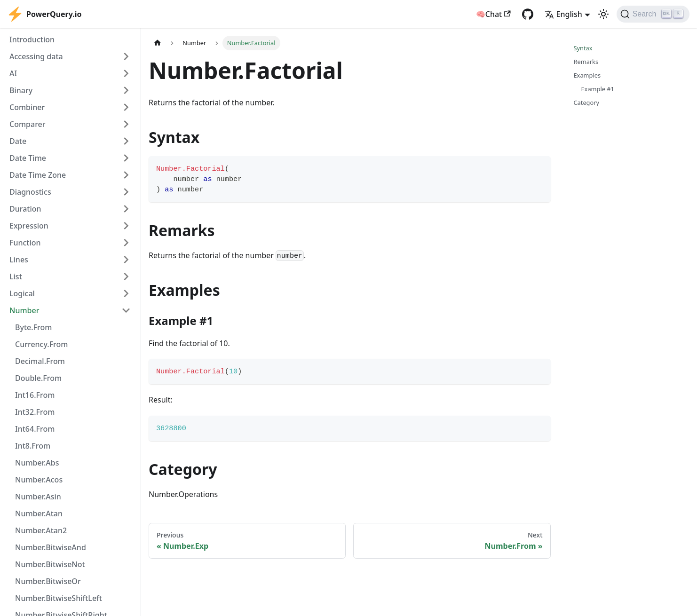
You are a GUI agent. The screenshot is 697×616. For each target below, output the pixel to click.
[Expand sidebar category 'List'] (126, 276)
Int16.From (35, 395)
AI (13, 73)
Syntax (583, 48)
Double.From (38, 378)
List (16, 276)
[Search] (653, 14)
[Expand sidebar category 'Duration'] (126, 209)
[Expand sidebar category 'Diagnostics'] (126, 192)
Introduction (32, 39)
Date (18, 141)
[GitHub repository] (528, 14)
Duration (25, 209)
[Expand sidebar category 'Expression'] (126, 226)
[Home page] (158, 43)
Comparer (28, 124)
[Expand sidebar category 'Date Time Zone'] (126, 175)
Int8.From (33, 446)
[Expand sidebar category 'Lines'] (126, 260)
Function (25, 243)
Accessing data (36, 56)
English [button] (563, 14)
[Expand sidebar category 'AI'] (126, 73)
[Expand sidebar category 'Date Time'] (126, 158)
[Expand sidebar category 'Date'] (126, 141)
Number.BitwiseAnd (51, 547)
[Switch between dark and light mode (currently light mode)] (603, 14)
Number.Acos (39, 480)
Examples (587, 75)
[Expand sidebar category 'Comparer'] (126, 124)
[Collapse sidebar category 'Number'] (126, 310)
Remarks (586, 62)
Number (24, 310)
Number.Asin (38, 497)
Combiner (27, 107)
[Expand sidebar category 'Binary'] (126, 90)
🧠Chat (493, 14)
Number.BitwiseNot (50, 564)
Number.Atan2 (41, 530)
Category (587, 103)
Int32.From (35, 412)
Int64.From (35, 429)
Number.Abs (37, 463)
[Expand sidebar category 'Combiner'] (126, 107)
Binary (21, 90)
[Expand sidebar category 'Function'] (126, 243)
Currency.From (41, 344)
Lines (19, 260)
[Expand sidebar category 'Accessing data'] (126, 56)
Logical (22, 293)
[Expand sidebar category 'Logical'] (126, 293)
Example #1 (598, 89)
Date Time (28, 158)
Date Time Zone (38, 175)
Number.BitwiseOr (48, 581)
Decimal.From (40, 361)
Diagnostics (30, 192)
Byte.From (33, 327)
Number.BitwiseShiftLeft (59, 598)
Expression (29, 226)
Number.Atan (39, 513)
